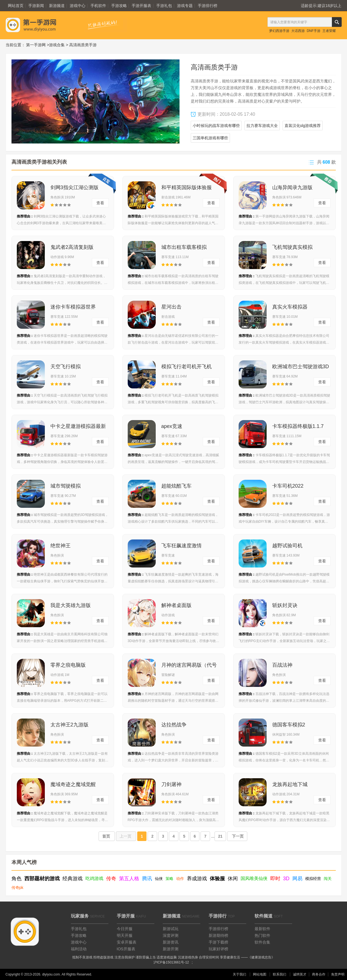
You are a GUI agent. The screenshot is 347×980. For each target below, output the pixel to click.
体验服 (217, 879)
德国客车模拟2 (289, 725)
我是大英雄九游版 (71, 605)
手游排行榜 (208, 6)
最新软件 (262, 929)
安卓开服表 (127, 942)
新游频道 (57, 6)
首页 (107, 836)
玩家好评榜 (218, 949)
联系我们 (280, 974)
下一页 (237, 836)
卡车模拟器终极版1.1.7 (298, 426)
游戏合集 (57, 45)
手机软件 (98, 6)
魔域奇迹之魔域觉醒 (73, 784)
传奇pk (18, 888)
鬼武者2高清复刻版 (72, 247)
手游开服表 (141, 6)
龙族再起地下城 (290, 784)
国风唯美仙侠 (254, 878)
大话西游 (298, 31)
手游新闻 (36, 6)
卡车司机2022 (288, 486)
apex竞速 (172, 426)
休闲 (233, 879)
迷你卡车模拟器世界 (73, 307)
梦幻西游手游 (279, 31)
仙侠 (159, 879)
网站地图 (260, 974)
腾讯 (147, 879)
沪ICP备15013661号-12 (171, 962)
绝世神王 (60, 546)
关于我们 (239, 974)
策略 (169, 879)
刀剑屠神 (171, 784)
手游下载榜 (218, 942)
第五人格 (129, 879)
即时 (275, 879)
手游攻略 (119, 6)
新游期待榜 (218, 935)
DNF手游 (314, 31)
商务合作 (319, 974)
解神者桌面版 (176, 605)
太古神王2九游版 (69, 725)
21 (220, 836)
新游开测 (171, 949)
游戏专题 (185, 6)
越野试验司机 (287, 546)
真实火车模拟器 (290, 307)
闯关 (328, 879)
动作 (180, 879)
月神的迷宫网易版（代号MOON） (189, 667)
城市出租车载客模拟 (184, 247)
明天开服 (125, 935)
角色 (17, 879)
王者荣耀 (329, 31)
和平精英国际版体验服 (187, 187)
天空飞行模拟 (66, 367)
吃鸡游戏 (94, 878)
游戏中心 (78, 6)
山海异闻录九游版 (292, 187)
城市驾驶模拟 (66, 486)
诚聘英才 (300, 974)
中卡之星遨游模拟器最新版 (78, 428)
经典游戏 (73, 879)
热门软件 (262, 935)
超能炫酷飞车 (176, 486)
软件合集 (262, 942)
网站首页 (16, 6)
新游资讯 (171, 942)
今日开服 (125, 929)
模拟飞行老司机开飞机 (187, 367)
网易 (297, 879)
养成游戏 (197, 879)
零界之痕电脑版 (68, 665)
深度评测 (171, 935)
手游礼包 (164, 6)
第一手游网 (36, 45)
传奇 (111, 879)
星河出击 (171, 307)
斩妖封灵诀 (285, 605)
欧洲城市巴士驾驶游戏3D (301, 367)
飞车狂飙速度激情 (181, 546)
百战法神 (282, 665)
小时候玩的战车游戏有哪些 (216, 126)
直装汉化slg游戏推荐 (303, 126)
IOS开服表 (126, 949)
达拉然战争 (174, 725)
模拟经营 (313, 879)
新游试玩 (171, 929)
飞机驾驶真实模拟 (292, 247)
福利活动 (79, 949)
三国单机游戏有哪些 (210, 138)
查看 (100, 203)
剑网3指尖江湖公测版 (74, 187)
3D (286, 879)
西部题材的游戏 (42, 879)
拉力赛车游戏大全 (262, 126)
